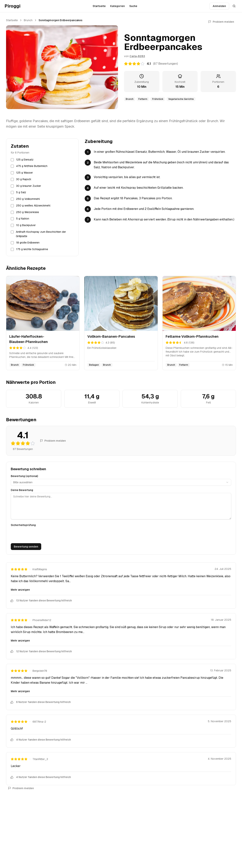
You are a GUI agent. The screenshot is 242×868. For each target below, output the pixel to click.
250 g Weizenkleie (28, 212)
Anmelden (219, 6)
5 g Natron (23, 219)
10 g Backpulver (26, 225)
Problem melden (221, 22)
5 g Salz (21, 192)
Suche (133, 6)
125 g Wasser (24, 173)
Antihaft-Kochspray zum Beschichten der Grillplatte (41, 234)
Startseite (99, 6)
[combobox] (121, 482)
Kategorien (118, 6)
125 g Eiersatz (25, 160)
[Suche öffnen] (234, 6)
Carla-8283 (137, 56)
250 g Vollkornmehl (28, 199)
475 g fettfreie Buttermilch (32, 166)
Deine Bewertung (22, 490)
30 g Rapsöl (24, 179)
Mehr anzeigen (20, 590)
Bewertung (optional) (24, 476)
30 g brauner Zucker (29, 186)
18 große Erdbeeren (28, 243)
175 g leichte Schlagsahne (32, 249)
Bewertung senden (26, 547)
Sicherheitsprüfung (23, 525)
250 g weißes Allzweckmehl (33, 206)
